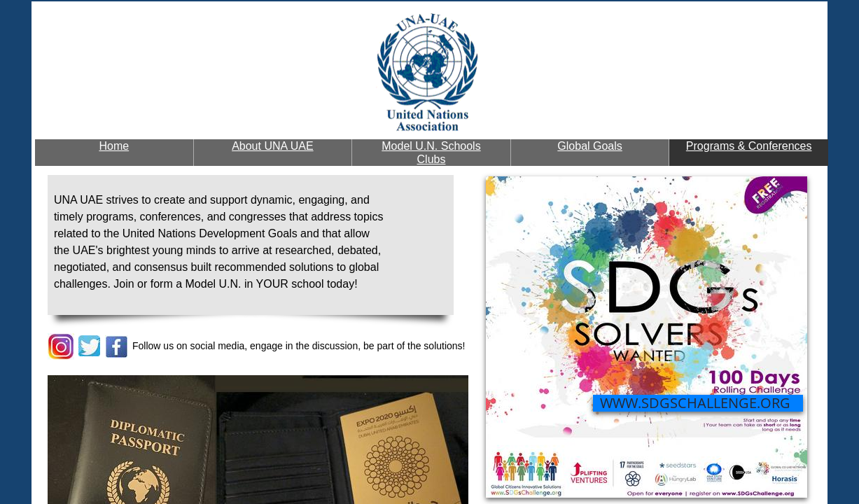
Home (114, 146)
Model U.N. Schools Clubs (431, 153)
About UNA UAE (273, 146)
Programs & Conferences (749, 146)
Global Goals (590, 146)
